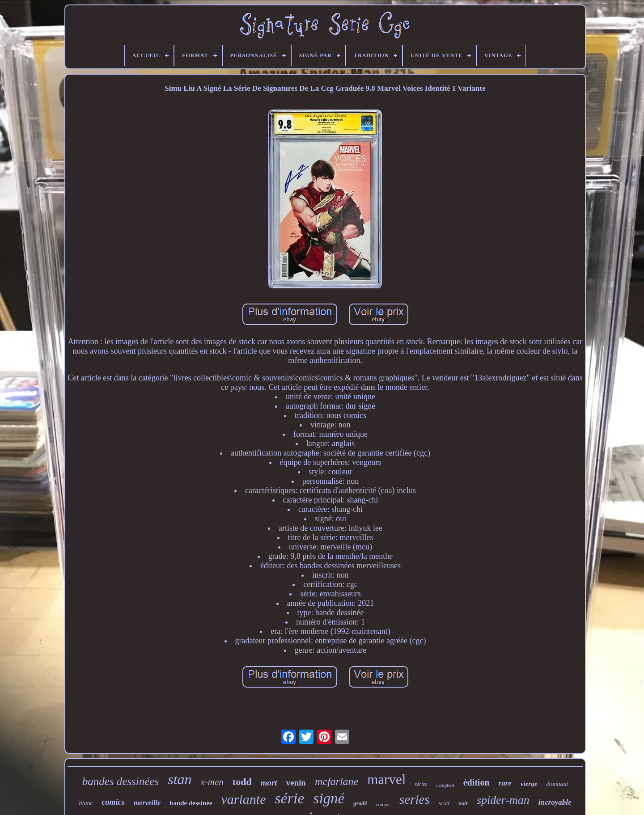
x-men (212, 782)
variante (243, 799)
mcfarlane (337, 781)
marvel (386, 779)
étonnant (557, 784)
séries (421, 784)
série (289, 798)
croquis (383, 804)
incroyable (555, 802)
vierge (529, 784)
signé (329, 798)
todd (242, 782)
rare (505, 783)
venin (296, 783)
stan (180, 779)
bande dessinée (191, 803)
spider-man (503, 800)
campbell (445, 785)
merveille (147, 803)
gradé (360, 803)
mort (269, 783)
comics (113, 802)
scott (444, 803)
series (415, 799)
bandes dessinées (121, 781)
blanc (86, 803)
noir (463, 803)
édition (477, 782)
